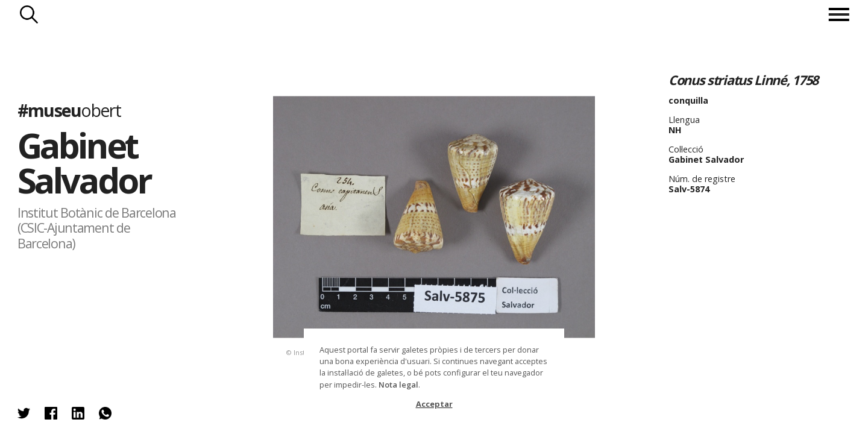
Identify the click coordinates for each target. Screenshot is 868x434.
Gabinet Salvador (84, 162)
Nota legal (398, 385)
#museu (69, 110)
